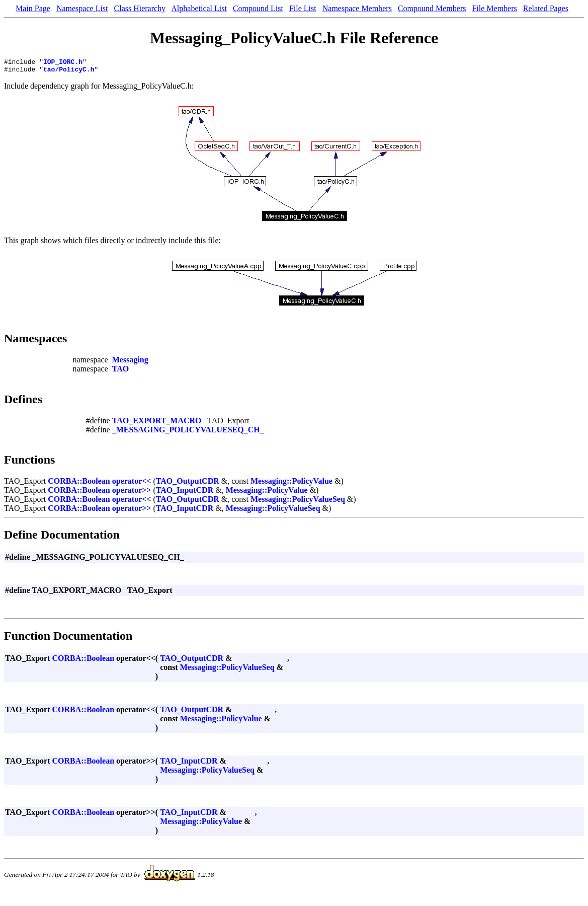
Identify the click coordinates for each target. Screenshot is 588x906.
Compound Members (432, 8)
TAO (120, 372)
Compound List (258, 8)
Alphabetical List (199, 8)
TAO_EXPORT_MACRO (157, 424)
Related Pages (546, 8)
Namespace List (82, 8)
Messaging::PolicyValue (291, 484)
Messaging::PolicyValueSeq (298, 502)
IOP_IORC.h (63, 63)
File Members (494, 8)
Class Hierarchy (140, 8)
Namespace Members (357, 8)
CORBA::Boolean (79, 484)
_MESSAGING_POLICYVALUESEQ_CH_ (188, 433)
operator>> (132, 493)
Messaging (130, 363)
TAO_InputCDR (185, 493)
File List (303, 8)
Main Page (33, 8)
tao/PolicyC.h (69, 72)
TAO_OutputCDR (188, 484)
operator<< (132, 484)
